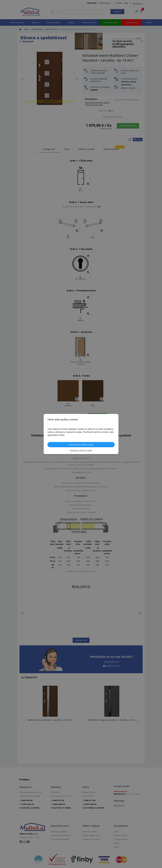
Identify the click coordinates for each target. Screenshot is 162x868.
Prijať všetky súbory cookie (81, 445)
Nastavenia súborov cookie (81, 450)
